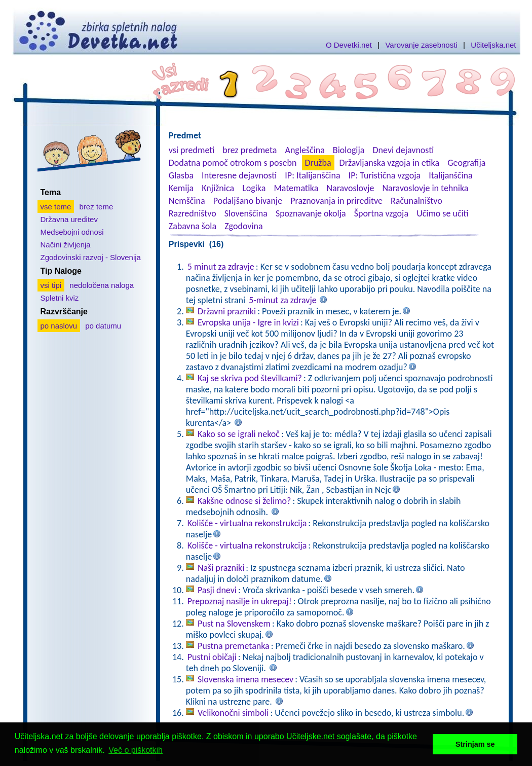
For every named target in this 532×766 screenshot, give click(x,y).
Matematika (296, 188)
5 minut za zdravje (221, 267)
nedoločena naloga (102, 285)
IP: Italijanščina (312, 175)
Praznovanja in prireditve (336, 201)
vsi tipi (51, 285)
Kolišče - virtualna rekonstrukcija (247, 523)
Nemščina (187, 201)
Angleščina (305, 150)
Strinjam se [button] (475, 744)
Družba (318, 163)
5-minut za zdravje (282, 300)
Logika (254, 188)
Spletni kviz (60, 298)
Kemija (181, 188)
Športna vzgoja (381, 213)
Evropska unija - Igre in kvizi (248, 322)
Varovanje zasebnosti (421, 45)
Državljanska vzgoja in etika (389, 163)
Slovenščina (246, 213)
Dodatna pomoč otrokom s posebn (233, 163)
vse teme (56, 207)
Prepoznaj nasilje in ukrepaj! (240, 601)
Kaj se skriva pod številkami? (250, 378)
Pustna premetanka (234, 646)
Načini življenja (66, 245)
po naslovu (59, 326)
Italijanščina (450, 175)
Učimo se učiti (443, 213)
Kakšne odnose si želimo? (244, 501)
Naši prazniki (221, 568)
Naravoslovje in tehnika (425, 188)
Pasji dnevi (217, 590)
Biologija (349, 150)
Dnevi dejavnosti (404, 150)
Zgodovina (243, 226)
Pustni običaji (212, 657)
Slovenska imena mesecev (245, 679)
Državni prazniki (227, 311)
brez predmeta (250, 150)
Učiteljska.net (493, 45)
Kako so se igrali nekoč (239, 434)
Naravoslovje (350, 188)
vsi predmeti (192, 150)
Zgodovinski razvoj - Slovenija (91, 257)
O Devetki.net (349, 45)
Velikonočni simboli (233, 713)
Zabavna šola (193, 226)
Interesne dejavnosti (239, 175)
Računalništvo (416, 201)
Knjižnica (218, 188)
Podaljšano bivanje (248, 201)
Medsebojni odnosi (72, 232)
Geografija (466, 163)
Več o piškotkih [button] (136, 750)
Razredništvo (193, 213)
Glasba (181, 175)
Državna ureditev (69, 219)
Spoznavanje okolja (311, 213)
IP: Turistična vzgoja (385, 175)
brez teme (97, 207)
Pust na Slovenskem (234, 624)
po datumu (103, 326)
